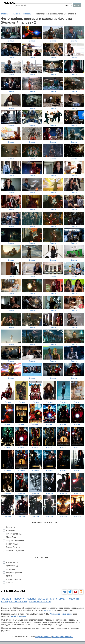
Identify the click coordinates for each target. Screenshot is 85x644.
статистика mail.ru (40, 602)
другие (9, 576)
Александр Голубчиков (61, 614)
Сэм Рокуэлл (12, 544)
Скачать (11, 41)
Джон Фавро (12, 531)
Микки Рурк (11, 537)
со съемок (11, 569)
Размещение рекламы (63, 637)
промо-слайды (13, 566)
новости (19, 599)
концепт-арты (12, 562)
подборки (73, 599)
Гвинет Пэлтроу (13, 547)
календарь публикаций (14, 602)
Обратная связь (43, 637)
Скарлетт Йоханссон (15, 541)
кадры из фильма (14, 572)
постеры (10, 583)
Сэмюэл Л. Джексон (15, 551)
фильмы (31, 599)
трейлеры (7, 599)
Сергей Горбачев (18, 616)
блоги (54, 599)
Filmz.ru (47, 610)
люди (62, 599)
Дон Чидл (10, 527)
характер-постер (13, 579)
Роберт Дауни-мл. (14, 534)
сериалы (43, 599)
